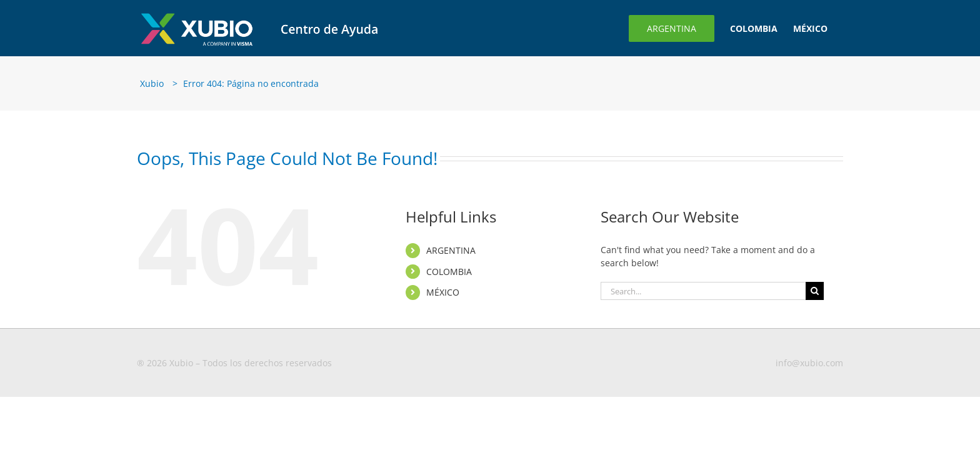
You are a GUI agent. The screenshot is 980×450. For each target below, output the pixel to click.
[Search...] (703, 291)
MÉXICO (443, 292)
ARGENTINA (451, 250)
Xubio (152, 83)
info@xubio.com (809, 363)
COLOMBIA (449, 272)
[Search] (815, 291)
